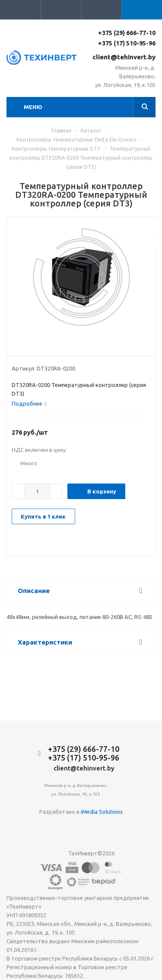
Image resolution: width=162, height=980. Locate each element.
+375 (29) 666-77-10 (127, 33)
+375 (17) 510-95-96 (127, 43)
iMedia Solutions (102, 812)
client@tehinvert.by (124, 57)
